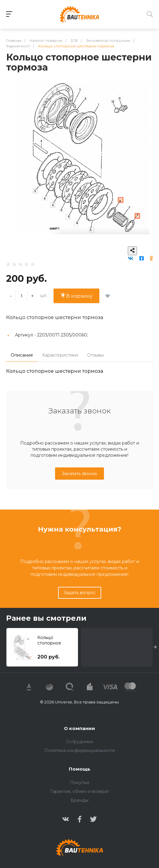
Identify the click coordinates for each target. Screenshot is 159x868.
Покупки (80, 783)
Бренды (79, 800)
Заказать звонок (79, 474)
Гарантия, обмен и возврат (80, 791)
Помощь (79, 769)
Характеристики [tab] (60, 355)
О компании (79, 728)
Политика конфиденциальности (80, 750)
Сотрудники (79, 742)
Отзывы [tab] (95, 355)
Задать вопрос (80, 593)
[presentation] (155, 647)
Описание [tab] (22, 355)
